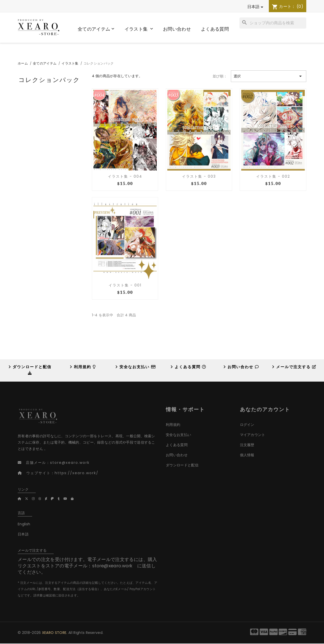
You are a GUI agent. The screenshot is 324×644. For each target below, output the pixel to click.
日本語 (23, 534)
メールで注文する (294, 367)
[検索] (273, 23)
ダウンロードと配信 (182, 465)
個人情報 (247, 455)
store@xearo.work (70, 463)
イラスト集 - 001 (125, 285)
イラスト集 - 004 (125, 176)
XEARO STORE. (55, 633)
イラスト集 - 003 (199, 176)
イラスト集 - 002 (273, 176)
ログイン (247, 425)
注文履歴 (247, 445)
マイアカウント (253, 435)
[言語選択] (194, 7)
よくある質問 (188, 367)
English (24, 524)
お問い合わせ (241, 367)
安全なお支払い (136, 367)
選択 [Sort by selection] (269, 76)
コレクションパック (49, 80)
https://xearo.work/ (77, 473)
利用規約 (83, 367)
